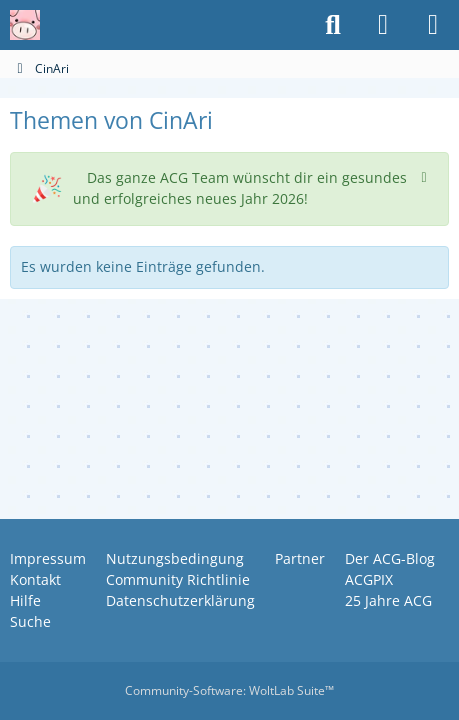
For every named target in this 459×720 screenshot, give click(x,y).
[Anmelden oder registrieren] (383, 25)
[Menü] (433, 25)
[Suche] (333, 25)
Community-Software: (229, 690)
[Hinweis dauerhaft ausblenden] (426, 175)
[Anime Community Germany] (25, 25)
